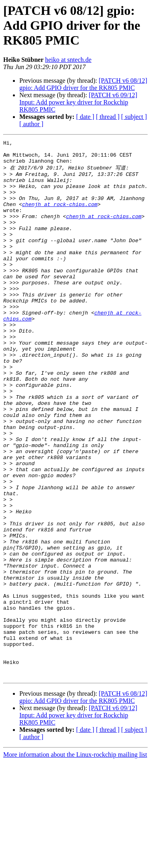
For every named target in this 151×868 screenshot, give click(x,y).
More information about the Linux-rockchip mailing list (75, 861)
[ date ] (85, 117)
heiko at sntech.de (68, 60)
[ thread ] (108, 117)
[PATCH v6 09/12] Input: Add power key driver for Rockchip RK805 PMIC (78, 102)
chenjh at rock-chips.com (60, 216)
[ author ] (31, 124)
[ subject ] (134, 117)
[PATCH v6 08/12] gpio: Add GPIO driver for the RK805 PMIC (83, 84)
